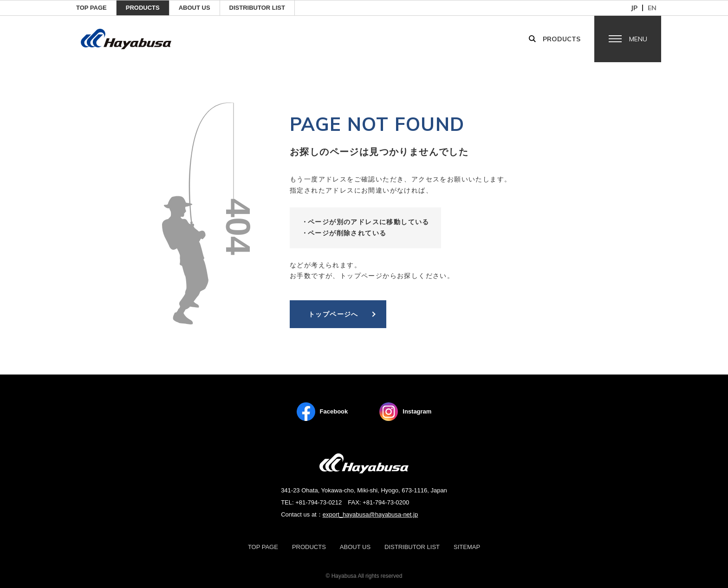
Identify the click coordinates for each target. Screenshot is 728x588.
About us (355, 547)
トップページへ (333, 314)
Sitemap (467, 547)
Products (143, 8)
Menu (638, 39)
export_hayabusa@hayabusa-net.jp (370, 514)
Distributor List (257, 8)
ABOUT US (195, 8)
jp (634, 8)
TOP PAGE (91, 8)
